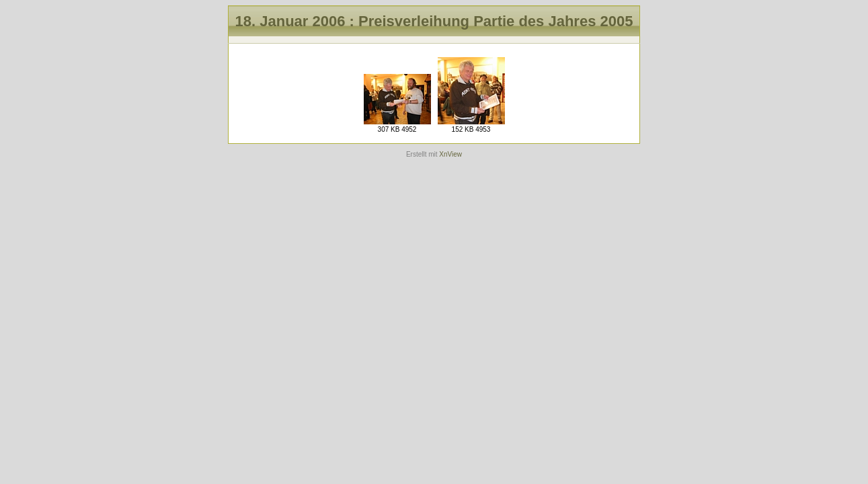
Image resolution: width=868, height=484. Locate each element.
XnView (450, 154)
